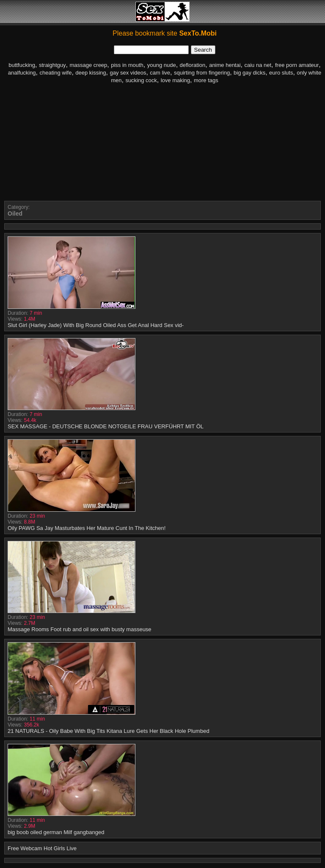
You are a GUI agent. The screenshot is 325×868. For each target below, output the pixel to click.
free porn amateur (297, 65)
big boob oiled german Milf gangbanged (56, 832)
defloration (193, 65)
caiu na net (258, 65)
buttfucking (22, 65)
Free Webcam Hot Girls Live (42, 848)
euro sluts (281, 73)
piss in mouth (127, 65)
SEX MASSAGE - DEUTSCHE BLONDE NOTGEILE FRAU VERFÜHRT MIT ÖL (106, 426)
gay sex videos (128, 73)
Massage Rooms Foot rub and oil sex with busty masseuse (80, 629)
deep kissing (91, 73)
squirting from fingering (202, 73)
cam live (160, 73)
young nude (162, 65)
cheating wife (56, 73)
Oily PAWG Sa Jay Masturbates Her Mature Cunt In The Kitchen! (87, 528)
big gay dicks (249, 73)
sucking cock (141, 80)
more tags (206, 80)
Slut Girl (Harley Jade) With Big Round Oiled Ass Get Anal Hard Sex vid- (96, 325)
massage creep (88, 65)
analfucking (22, 73)
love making (175, 80)
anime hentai (225, 65)
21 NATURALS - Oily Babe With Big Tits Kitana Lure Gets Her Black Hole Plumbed (109, 731)
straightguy (52, 65)
